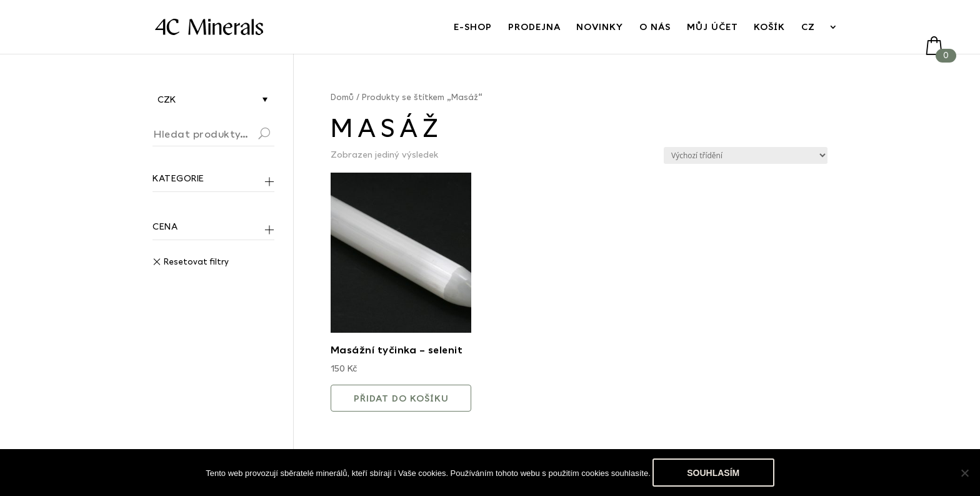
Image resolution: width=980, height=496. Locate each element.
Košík (769, 27)
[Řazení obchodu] (746, 155)
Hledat (279, 135)
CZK (167, 99)
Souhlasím (713, 473)
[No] (964, 473)
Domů (342, 97)
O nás (655, 27)
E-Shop (473, 27)
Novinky (600, 27)
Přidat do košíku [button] (401, 398)
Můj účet (712, 27)
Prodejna (534, 27)
